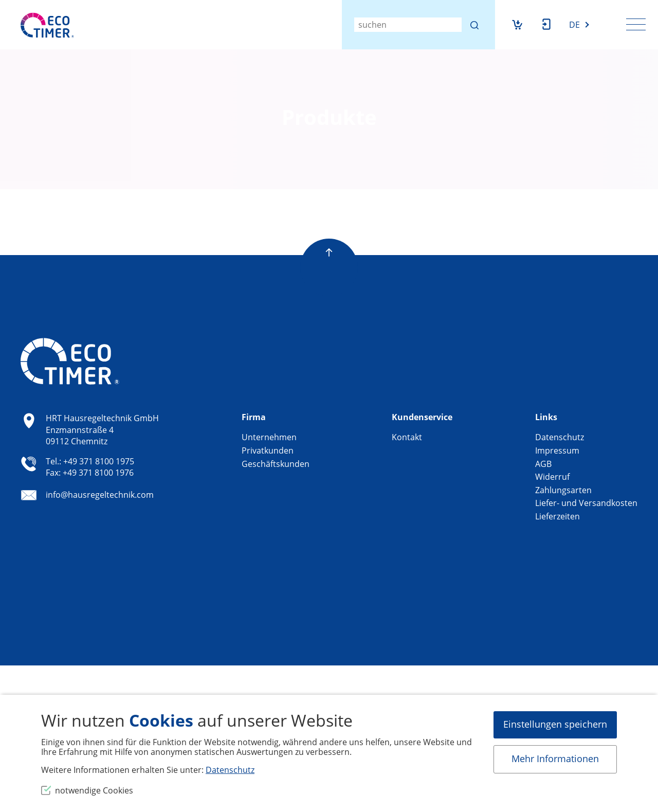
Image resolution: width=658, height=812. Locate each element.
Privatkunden (268, 450)
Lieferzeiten (558, 516)
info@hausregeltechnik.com (100, 495)
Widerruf (552, 477)
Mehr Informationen (555, 759)
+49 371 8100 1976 (98, 473)
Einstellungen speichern (555, 724)
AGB (543, 464)
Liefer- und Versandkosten (586, 503)
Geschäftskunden (276, 464)
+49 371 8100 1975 (99, 461)
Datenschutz (560, 437)
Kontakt (407, 437)
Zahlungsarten (563, 490)
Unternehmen (269, 437)
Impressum (557, 450)
